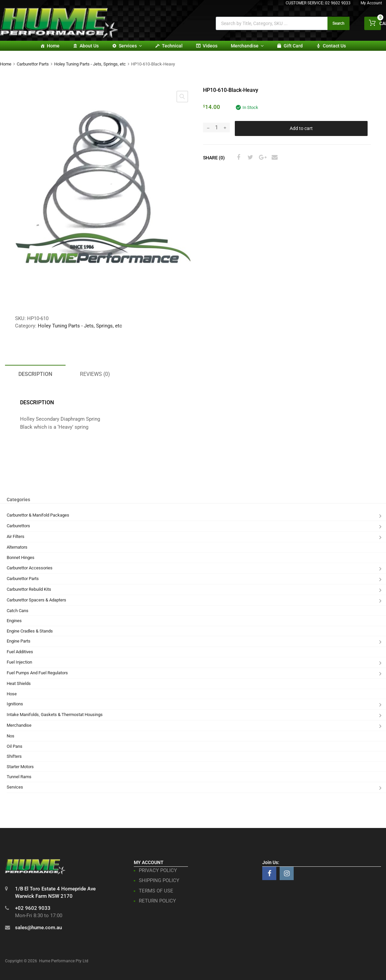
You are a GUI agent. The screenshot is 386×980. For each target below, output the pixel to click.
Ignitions (15, 704)
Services (130, 46)
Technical (172, 46)
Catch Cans (18, 611)
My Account (371, 3)
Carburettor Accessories (30, 568)
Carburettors (18, 526)
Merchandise (247, 46)
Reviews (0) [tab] (95, 374)
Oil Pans (15, 746)
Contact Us (334, 46)
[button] (182, 97)
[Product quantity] (216, 127)
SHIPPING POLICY (159, 880)
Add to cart (301, 128)
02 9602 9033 (338, 3)
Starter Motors (20, 767)
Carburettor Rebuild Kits (29, 589)
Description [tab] (35, 374)
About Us (89, 46)
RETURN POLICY (157, 901)
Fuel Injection (19, 662)
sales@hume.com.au (38, 928)
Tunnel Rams (19, 777)
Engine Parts (19, 641)
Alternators (17, 547)
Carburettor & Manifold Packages (38, 515)
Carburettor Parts (33, 64)
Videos (210, 46)
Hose (12, 694)
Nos (11, 736)
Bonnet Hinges (21, 557)
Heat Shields (19, 683)
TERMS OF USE (156, 891)
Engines (14, 621)
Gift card (293, 46)
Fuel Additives (20, 652)
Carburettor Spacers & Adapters (36, 600)
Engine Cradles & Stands (30, 631)
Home (53, 46)
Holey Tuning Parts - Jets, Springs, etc (90, 64)
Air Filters (16, 536)
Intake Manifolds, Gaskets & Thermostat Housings (55, 715)
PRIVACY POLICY (158, 870)
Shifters (14, 756)
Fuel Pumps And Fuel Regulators (37, 673)
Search (339, 23)
